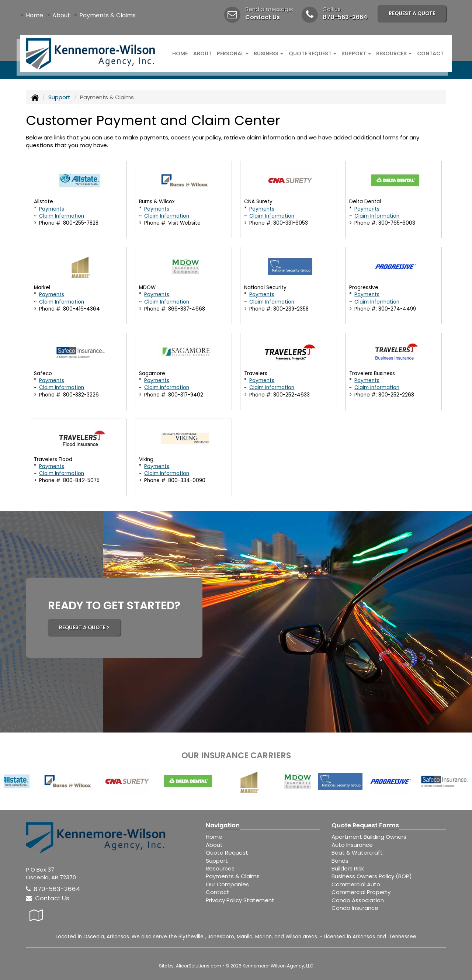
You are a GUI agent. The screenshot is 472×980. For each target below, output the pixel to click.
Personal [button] (233, 53)
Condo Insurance (355, 908)
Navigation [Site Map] (223, 825)
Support (59, 97)
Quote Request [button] (313, 53)
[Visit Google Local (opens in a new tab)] (36, 915)
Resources (220, 868)
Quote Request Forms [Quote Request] (365, 825)
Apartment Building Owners (369, 837)
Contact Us (263, 17)
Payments (52, 209)
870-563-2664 (345, 17)
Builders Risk (348, 868)
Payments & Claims (107, 15)
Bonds (340, 861)
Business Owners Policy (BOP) (372, 876)
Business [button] (268, 53)
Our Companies (227, 884)
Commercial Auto (356, 884)
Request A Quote (412, 13)
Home (34, 15)
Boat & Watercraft (357, 853)
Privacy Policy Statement (240, 900)
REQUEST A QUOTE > (84, 628)
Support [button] (356, 53)
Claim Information (62, 216)
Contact (430, 53)
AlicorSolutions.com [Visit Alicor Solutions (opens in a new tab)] (199, 966)
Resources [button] (394, 53)
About (61, 15)
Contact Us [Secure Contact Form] (48, 898)
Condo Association (358, 900)
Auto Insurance (352, 845)
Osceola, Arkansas (106, 937)
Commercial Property (361, 892)
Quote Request (227, 853)
